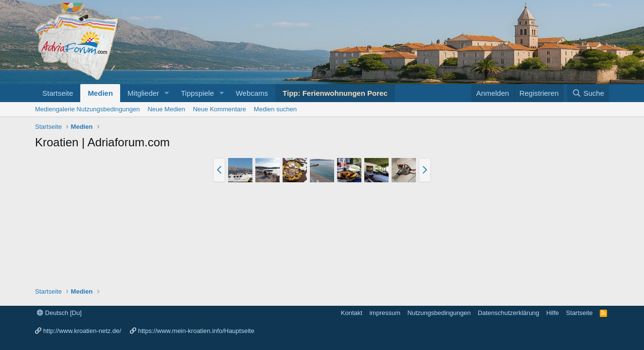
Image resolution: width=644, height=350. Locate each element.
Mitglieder (143, 93)
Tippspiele (197, 93)
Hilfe (553, 313)
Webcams (252, 93)
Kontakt (352, 313)
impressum (385, 313)
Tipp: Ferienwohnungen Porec (335, 93)
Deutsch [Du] (59, 313)
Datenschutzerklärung (508, 313)
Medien (100, 93)
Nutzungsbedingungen (439, 313)
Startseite (58, 93)
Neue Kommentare (220, 109)
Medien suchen (275, 109)
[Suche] (588, 93)
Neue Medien (166, 109)
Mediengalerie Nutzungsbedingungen (87, 109)
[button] (167, 93)
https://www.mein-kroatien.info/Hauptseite (196, 331)
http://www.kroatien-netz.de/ (82, 331)
